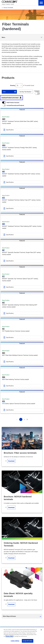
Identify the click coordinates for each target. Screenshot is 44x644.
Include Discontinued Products (15, 105)
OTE (3, 401)
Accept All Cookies (28, 641)
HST (3, 171)
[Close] (41, 630)
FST (3, 329)
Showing (13, 85)
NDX (4, 377)
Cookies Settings (15, 641)
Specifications (10, 130)
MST (4, 353)
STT (3, 276)
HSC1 (4, 145)
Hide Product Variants (13, 102)
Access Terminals (8, 8)
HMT (4, 119)
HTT (4, 198)
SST (3, 250)
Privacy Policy (9, 636)
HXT (4, 224)
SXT (3, 302)
